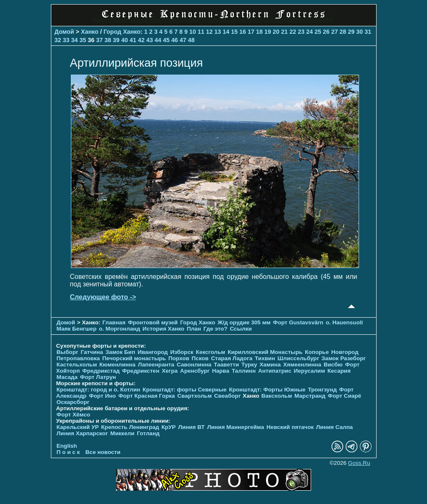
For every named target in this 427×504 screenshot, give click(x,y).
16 (243, 32)
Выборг (68, 352)
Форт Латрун (98, 377)
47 (183, 40)
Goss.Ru (359, 463)
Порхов (179, 358)
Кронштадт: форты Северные (185, 390)
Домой (64, 32)
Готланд (148, 433)
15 (234, 32)
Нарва (220, 371)
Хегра (170, 371)
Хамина (270, 365)
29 (351, 32)
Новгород (345, 352)
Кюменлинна (117, 365)
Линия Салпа (334, 427)
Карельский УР (78, 427)
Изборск (182, 352)
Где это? (216, 329)
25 (318, 32)
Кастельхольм (77, 365)
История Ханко (163, 329)
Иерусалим (309, 371)
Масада (67, 377)
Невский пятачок (290, 427)
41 (133, 40)
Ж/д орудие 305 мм (244, 322)
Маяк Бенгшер (77, 329)
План (194, 329)
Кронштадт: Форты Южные (267, 390)
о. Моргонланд (119, 329)
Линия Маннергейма (236, 427)
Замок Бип (120, 352)
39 (116, 40)
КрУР (168, 427)
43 (150, 40)
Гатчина (92, 352)
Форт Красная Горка (147, 396)
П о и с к (68, 452)
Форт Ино (102, 396)
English (67, 446)
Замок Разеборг (344, 358)
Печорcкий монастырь (134, 358)
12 (209, 32)
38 (108, 40)
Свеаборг (228, 396)
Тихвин (265, 358)
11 (201, 32)
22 (293, 32)
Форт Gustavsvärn (298, 322)
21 (284, 32)
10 (193, 32)
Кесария (339, 371)
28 (343, 32)
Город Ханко (122, 32)
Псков (200, 358)
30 (359, 32)
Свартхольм (195, 396)
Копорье (317, 352)
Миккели (123, 433)
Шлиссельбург (298, 358)
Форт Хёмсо (74, 415)
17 (251, 32)
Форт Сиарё (344, 396)
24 (309, 32)
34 (75, 40)
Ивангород (153, 352)
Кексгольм (211, 352)
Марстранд (310, 396)
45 (166, 40)
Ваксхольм (277, 396)
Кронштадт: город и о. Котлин (99, 390)
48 (191, 40)
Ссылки (241, 329)
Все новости (103, 452)
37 (100, 40)
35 (83, 40)
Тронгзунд (322, 390)
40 (125, 40)
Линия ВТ (191, 427)
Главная (114, 322)
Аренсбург (195, 371)
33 (66, 40)
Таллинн (244, 371)
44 (158, 40)
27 (334, 32)
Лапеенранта (156, 365)
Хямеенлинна (302, 365)
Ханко (90, 32)
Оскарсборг (73, 402)
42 (141, 40)
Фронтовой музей (153, 322)
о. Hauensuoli (344, 322)
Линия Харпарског (82, 433)
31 (368, 32)
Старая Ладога (232, 358)
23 (301, 32)
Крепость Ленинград (130, 427)
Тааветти (226, 365)
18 (259, 32)
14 (226, 32)
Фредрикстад (101, 371)
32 (58, 40)
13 (218, 32)
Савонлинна (194, 365)
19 (268, 32)
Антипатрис (275, 371)
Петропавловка (78, 358)
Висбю (333, 365)
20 (276, 32)
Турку (249, 365)
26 (326, 32)
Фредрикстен (141, 371)
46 (175, 40)
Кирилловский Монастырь (265, 352)
